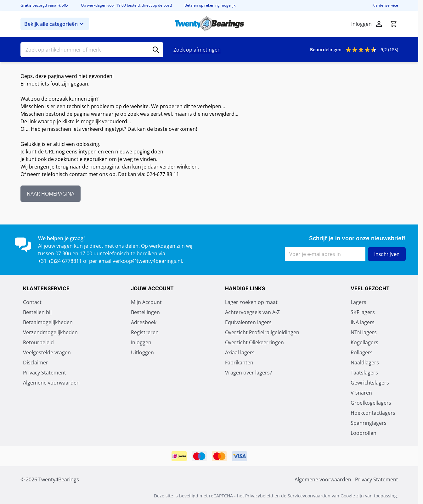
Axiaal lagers (240, 352)
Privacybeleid (259, 496)
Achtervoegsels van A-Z (252, 312)
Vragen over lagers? (248, 373)
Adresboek (144, 322)
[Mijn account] (379, 24)
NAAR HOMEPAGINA (51, 194)
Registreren (145, 332)
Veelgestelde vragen (47, 352)
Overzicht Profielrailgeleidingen (262, 332)
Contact (32, 302)
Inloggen (141, 342)
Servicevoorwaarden (309, 496)
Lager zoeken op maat (251, 302)
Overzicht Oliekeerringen (254, 342)
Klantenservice (385, 5)
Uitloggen (142, 352)
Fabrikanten (239, 363)
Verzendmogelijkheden (50, 332)
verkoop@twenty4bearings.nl (147, 261)
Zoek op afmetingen (197, 50)
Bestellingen (145, 312)
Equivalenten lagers (248, 322)
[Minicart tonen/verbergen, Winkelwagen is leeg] (393, 24)
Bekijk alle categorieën (55, 24)
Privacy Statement (45, 373)
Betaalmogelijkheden (48, 322)
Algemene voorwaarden (51, 383)
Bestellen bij (37, 312)
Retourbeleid (38, 342)
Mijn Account (146, 302)
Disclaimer (36, 363)
